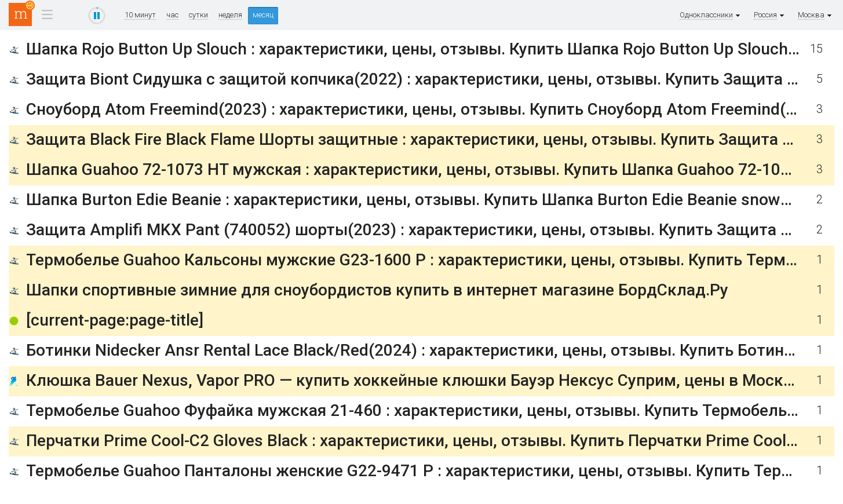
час (172, 15)
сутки (198, 15)
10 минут (140, 15)
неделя (230, 15)
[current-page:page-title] (115, 320)
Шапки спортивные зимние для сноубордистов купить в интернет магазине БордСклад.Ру (377, 290)
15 (816, 49)
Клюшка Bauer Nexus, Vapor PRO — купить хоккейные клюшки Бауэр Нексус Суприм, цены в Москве (414, 380)
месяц (263, 15)
